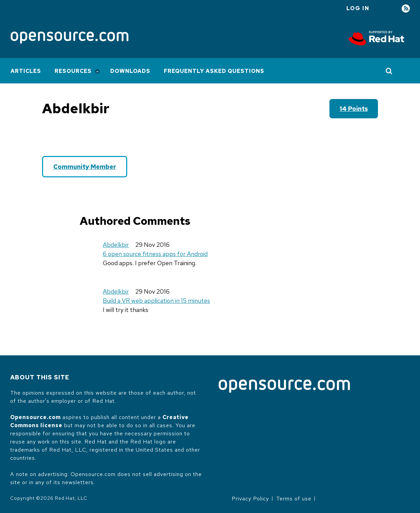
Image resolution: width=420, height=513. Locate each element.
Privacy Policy (250, 499)
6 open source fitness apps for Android (155, 254)
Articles (26, 71)
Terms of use (294, 499)
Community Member (85, 167)
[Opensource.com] (70, 38)
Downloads (130, 71)
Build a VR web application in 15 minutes (156, 301)
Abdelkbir (116, 245)
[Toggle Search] (389, 71)
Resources (73, 71)
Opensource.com (35, 417)
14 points (354, 109)
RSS (406, 9)
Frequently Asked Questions (214, 71)
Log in (358, 8)
